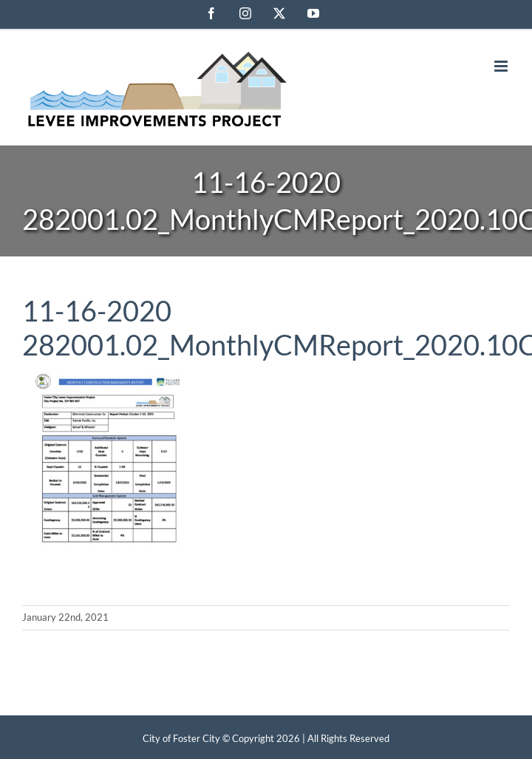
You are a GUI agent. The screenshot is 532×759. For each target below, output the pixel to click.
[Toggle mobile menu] (502, 66)
